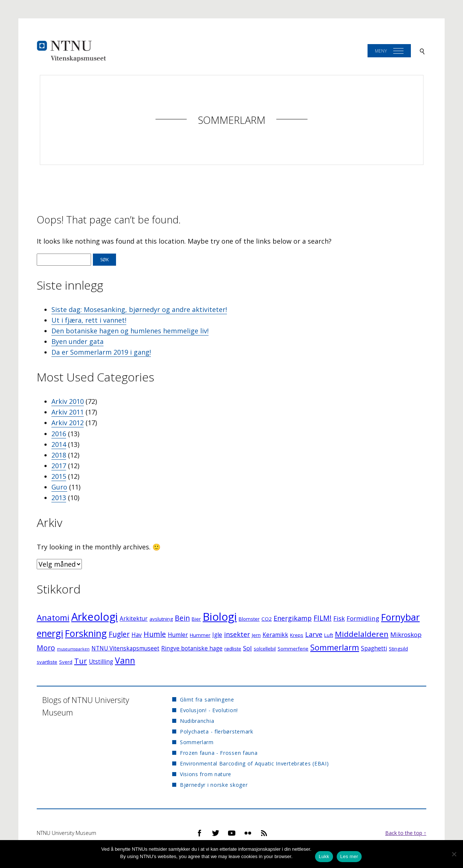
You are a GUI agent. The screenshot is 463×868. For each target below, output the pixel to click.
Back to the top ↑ (406, 833)
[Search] (422, 51)
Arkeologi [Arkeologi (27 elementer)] (95, 616)
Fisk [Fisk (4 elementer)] (339, 618)
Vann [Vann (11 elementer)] (125, 661)
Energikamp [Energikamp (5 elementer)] (293, 618)
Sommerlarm (232, 120)
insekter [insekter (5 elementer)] (237, 634)
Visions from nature (206, 774)
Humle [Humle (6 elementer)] (155, 634)
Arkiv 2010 (68, 401)
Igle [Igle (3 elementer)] (217, 635)
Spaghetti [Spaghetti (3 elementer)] (374, 648)
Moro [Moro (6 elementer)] (46, 648)
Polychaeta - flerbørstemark (217, 731)
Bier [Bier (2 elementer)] (196, 619)
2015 (59, 476)
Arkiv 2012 (68, 423)
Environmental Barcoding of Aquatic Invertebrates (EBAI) (254, 763)
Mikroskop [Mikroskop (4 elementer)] (406, 634)
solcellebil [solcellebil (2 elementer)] (265, 649)
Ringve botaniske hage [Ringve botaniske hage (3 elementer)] (192, 648)
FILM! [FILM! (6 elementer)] (323, 618)
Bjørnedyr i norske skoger (214, 785)
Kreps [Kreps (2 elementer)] (297, 635)
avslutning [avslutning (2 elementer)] (161, 619)
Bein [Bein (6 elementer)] (182, 618)
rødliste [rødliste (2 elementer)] (233, 649)
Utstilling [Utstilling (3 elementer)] (101, 662)
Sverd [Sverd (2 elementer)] (66, 662)
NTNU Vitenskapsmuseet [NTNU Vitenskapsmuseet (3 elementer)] (125, 648)
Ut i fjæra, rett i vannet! (89, 320)
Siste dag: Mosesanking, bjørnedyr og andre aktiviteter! (139, 309)
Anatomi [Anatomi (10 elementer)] (53, 618)
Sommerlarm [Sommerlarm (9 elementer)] (335, 647)
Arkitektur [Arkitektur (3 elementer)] (134, 619)
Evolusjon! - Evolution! (209, 710)
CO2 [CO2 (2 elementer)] (267, 619)
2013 (59, 498)
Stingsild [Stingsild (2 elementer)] (398, 649)
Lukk (324, 856)
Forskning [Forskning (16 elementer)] (86, 633)
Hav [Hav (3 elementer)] (137, 635)
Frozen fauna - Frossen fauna (219, 753)
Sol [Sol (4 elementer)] (247, 648)
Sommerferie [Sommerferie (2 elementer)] (293, 649)
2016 (59, 434)
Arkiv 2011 (68, 412)
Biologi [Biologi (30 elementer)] (220, 617)
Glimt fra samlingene (207, 700)
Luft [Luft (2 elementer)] (329, 635)
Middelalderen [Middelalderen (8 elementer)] (362, 634)
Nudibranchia (197, 721)
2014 (59, 444)
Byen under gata (77, 341)
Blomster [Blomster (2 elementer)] (249, 619)
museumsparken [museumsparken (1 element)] (73, 649)
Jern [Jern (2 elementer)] (256, 635)
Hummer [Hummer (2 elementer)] (200, 635)
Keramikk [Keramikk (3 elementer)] (275, 635)
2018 (59, 455)
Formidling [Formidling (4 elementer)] (363, 618)
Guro (59, 487)
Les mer (349, 856)
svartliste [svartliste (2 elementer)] (47, 662)
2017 (59, 466)
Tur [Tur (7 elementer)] (81, 661)
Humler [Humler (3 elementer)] (178, 635)
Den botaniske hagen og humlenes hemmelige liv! (130, 331)
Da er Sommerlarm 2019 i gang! (101, 352)
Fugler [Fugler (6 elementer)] (119, 634)
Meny (381, 51)
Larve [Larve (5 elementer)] (314, 634)
